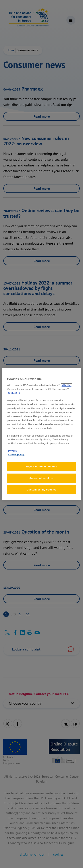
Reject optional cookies (41, 467)
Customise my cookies (41, 490)
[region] (41, 434)
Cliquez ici (14, 393)
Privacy (12, 451)
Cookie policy (16, 455)
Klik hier (67, 385)
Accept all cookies (42, 478)
